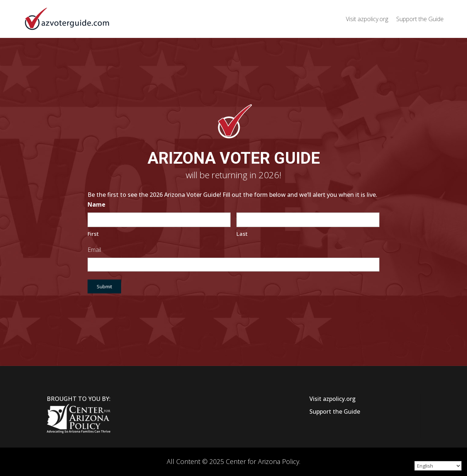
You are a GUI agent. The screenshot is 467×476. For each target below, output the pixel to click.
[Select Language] (438, 466)
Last (242, 234)
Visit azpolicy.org (367, 19)
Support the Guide (420, 19)
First (93, 234)
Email (94, 250)
